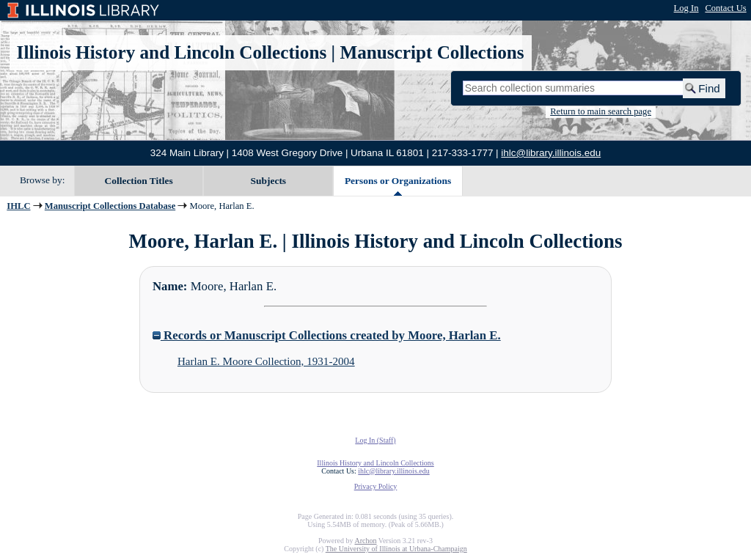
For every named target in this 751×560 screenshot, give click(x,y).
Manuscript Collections (432, 52)
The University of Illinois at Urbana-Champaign (396, 549)
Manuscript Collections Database (110, 206)
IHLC (18, 206)
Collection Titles (139, 181)
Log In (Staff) (375, 440)
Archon (365, 541)
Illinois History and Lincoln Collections (172, 52)
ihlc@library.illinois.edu (551, 153)
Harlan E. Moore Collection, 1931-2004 (266, 361)
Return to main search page (601, 111)
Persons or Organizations (398, 181)
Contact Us (725, 8)
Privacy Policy (376, 486)
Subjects (269, 181)
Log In (686, 8)
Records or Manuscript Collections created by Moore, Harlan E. (327, 335)
